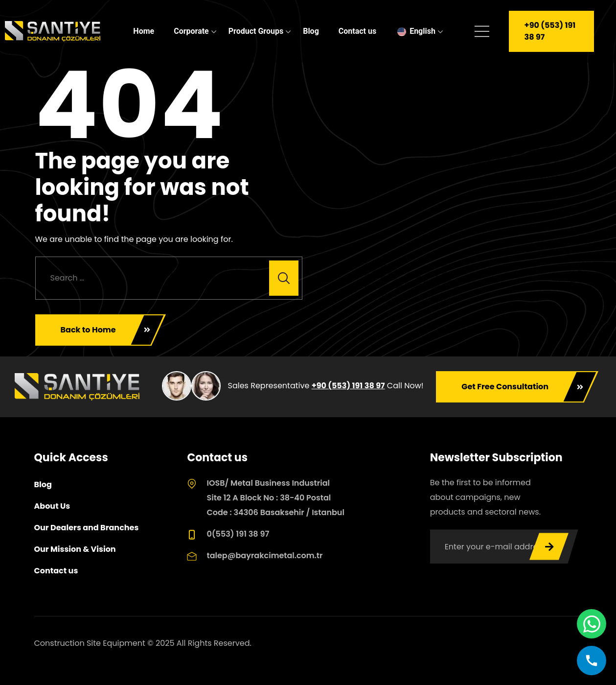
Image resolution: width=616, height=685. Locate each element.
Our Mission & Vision (75, 549)
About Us (52, 506)
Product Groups (256, 31)
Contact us (357, 31)
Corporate (191, 31)
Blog (311, 31)
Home (144, 31)
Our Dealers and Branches (87, 528)
